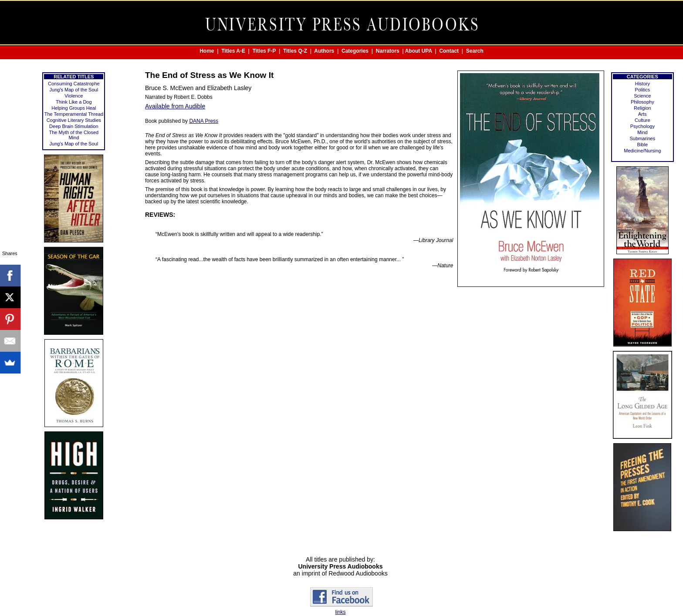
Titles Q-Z (295, 51)
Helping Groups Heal (74, 108)
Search (475, 51)
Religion (642, 108)
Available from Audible (175, 106)
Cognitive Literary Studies (74, 120)
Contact (449, 51)
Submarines (642, 138)
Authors (324, 51)
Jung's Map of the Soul (74, 90)
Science (642, 96)
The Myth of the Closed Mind (74, 135)
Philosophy (642, 102)
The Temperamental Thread (74, 114)
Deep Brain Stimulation (74, 126)
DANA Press (204, 121)
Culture (642, 120)
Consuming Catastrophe (74, 84)
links (340, 612)
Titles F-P (264, 51)
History (642, 84)
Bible (642, 145)
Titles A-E (233, 51)
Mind (642, 132)
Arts (642, 114)
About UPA (419, 51)
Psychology (642, 126)
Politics (642, 90)
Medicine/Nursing (642, 151)
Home (207, 51)
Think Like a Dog (74, 102)
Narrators (388, 51)
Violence (74, 96)
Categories (355, 51)
